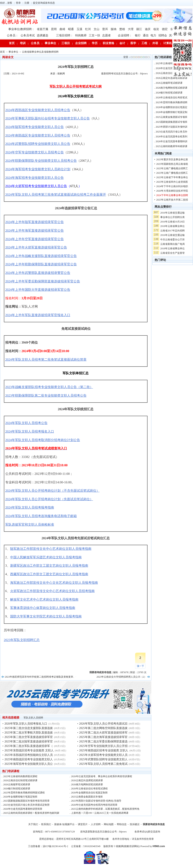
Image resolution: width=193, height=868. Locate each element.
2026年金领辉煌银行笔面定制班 (20, 797)
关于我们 (33, 824)
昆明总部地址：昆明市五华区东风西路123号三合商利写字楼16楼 (74, 839)
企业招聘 (81, 43)
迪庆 (148, 29)
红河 (88, 29)
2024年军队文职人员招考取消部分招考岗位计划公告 (43, 440)
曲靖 (62, 29)
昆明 (54, 29)
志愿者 (106, 35)
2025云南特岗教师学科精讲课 (171, 146)
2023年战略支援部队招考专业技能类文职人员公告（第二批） (49, 387)
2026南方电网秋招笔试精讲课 (87, 784)
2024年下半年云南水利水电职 (172, 186)
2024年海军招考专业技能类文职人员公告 (35, 178)
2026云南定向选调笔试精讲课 (87, 780)
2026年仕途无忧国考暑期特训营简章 (23, 809)
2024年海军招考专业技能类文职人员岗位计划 (38, 169)
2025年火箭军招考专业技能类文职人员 (103, 755)
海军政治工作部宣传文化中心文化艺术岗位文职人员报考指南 (54, 583)
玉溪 (79, 29)
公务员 (35, 43)
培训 (23, 43)
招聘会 (163, 35)
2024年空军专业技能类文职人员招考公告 (35, 152)
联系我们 (46, 824)
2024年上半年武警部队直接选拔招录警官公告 (38, 273)
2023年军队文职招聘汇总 (22, 640)
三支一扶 (94, 35)
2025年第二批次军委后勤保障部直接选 (103, 742)
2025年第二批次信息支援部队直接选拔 (29, 728)
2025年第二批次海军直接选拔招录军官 (103, 737)
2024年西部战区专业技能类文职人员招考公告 (38, 110)
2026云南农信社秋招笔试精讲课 (20, 780)
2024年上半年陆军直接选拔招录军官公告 (35, 222)
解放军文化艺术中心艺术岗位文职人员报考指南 (44, 599)
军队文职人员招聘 (33, 718)
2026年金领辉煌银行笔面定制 (171, 112)
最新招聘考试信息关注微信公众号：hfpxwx (124, 74)
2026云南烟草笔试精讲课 (17, 784)
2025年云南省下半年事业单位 (172, 177)
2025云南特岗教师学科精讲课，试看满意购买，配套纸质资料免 (105, 809)
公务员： (13, 35)
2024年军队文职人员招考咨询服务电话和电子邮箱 (41, 516)
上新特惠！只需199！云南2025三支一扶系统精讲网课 (100, 813)
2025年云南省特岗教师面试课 (171, 63)
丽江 (139, 29)
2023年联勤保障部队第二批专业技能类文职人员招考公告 (46, 395)
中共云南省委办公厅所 (172, 240)
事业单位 (50, 43)
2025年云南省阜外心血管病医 (172, 182)
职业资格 (108, 43)
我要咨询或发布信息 (154, 824)
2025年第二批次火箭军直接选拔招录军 (103, 733)
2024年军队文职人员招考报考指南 (30, 507)
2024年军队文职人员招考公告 (26, 423)
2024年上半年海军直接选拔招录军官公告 (35, 231)
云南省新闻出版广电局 (172, 244)
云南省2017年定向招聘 (172, 231)
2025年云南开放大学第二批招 (172, 200)
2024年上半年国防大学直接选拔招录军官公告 (38, 290)
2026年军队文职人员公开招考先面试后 (103, 724)
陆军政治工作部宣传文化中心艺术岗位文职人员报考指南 (51, 549)
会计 (122, 43)
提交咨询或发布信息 (44, 3)
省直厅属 (42, 29)
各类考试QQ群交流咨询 (147, 832)
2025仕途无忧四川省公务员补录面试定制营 (26, 805)
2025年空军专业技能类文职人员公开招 (103, 746)
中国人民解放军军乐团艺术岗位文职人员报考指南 (46, 557)
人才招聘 (96, 824)
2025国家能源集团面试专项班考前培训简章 (26, 801)
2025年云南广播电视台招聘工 (172, 168)
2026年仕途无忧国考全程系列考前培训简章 (94, 805)
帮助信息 (122, 824)
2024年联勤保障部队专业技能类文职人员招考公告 (41, 161)
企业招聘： (125, 35)
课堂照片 (83, 824)
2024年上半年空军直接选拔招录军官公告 (35, 239)
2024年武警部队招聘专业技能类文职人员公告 (38, 144)
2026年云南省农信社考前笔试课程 (89, 789)
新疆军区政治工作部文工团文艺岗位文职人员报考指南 (49, 566)
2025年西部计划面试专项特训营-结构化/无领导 (96, 801)
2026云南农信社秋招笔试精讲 (171, 73)
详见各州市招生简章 (143, 839)
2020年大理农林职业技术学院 (172, 191)
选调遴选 (42, 35)
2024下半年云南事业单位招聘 (172, 195)
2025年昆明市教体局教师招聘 (171, 102)
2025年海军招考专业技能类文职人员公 (29, 764)
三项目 (66, 43)
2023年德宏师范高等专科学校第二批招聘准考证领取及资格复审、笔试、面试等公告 (50, 677)
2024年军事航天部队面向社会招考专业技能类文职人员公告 (48, 118)
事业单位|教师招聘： (21, 29)
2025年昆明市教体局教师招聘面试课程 (24, 793)
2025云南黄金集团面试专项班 (87, 797)
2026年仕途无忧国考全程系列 (171, 137)
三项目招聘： (65, 35)
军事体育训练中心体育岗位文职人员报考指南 (43, 608)
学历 (95, 43)
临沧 (156, 29)
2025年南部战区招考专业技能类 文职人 (104, 750)
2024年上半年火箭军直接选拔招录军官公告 (36, 247)
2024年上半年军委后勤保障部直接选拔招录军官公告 (43, 281)
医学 (133, 43)
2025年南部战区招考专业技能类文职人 (29, 759)
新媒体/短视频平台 (64, 824)
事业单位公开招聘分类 (172, 217)
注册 (27, 3)
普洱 (105, 29)
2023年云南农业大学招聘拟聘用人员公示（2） (121, 677)
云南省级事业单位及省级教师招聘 (40, 52)
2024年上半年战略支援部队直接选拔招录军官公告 (41, 256)
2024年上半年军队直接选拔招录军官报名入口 (38, 315)
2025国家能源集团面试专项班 (171, 122)
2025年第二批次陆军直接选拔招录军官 (29, 742)
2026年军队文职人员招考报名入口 (26, 724)
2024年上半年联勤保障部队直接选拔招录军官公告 (41, 264)
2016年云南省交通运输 (172, 213)
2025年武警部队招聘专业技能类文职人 (103, 759)
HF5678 (124, 672)
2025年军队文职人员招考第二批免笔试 (103, 764)
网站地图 (109, 824)
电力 (153, 35)
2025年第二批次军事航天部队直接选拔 (29, 733)
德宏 (165, 29)
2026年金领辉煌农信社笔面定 (171, 107)
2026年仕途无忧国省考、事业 (171, 68)
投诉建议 (135, 824)
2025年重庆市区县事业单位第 (172, 159)
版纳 (114, 29)
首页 (12, 43)
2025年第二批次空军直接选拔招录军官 (29, 737)
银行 (138, 35)
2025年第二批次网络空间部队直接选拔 (103, 728)
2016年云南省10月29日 (172, 222)
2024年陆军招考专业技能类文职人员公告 (35, 127)
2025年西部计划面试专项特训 (171, 127)
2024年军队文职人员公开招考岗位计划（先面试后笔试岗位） (49, 499)
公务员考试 (28, 35)
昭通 (71, 29)
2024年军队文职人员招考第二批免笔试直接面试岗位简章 (46, 360)
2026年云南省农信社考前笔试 (171, 98)
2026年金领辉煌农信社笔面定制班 (89, 793)
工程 (144, 43)
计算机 (168, 43)
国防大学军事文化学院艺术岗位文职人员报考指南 (46, 616)
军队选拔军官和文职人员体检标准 (30, 525)
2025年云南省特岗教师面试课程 (20, 776)
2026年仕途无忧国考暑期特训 (171, 141)
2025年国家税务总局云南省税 (172, 164)
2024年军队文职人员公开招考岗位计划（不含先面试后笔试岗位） (52, 491)
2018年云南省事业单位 (172, 226)
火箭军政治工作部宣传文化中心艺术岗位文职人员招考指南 (52, 591)
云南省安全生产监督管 (172, 253)
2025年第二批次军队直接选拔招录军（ (29, 746)
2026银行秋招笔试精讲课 (17, 789)
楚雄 (122, 29)
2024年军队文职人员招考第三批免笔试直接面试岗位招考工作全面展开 (56, 195)
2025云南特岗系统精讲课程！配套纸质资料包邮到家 (31, 813)
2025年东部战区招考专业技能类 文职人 (29, 750)
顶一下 (140, 666)
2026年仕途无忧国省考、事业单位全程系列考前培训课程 (102, 776)
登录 (18, 3)
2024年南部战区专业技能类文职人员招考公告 (38, 135)
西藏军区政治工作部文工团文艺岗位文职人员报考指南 (49, 574)
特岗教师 (81, 35)
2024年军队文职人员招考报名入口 (30, 431)
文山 (96, 29)
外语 (155, 43)
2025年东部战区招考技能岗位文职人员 (29, 755)
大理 (131, 29)
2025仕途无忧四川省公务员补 (171, 132)
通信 (146, 35)
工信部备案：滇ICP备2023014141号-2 (48, 846)
